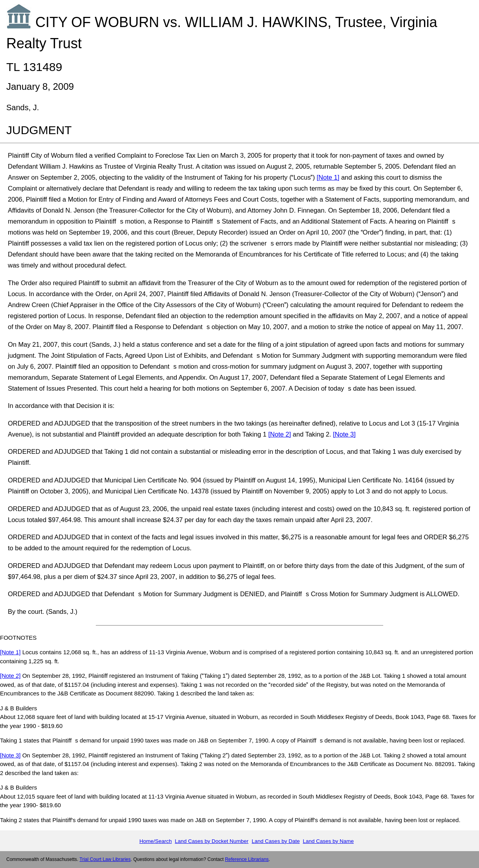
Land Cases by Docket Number (212, 841)
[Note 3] (344, 434)
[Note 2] (280, 434)
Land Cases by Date (276, 841)
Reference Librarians (247, 859)
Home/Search (156, 841)
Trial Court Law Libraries (105, 859)
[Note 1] (328, 177)
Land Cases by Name (328, 841)
